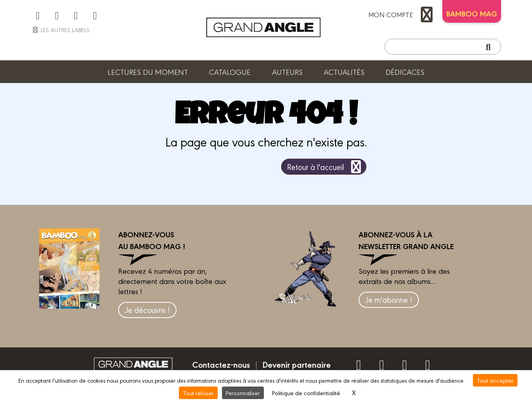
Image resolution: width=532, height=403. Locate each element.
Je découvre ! (147, 310)
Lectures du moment (148, 72)
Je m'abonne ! (389, 299)
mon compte (402, 14)
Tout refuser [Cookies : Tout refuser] (198, 393)
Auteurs (287, 72)
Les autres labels (60, 30)
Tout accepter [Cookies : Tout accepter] (495, 380)
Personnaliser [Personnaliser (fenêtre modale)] (243, 393)
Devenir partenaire (297, 364)
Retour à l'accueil (326, 167)
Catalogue (230, 72)
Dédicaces (405, 72)
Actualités (344, 72)
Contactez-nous (221, 364)
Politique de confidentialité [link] (306, 393)
